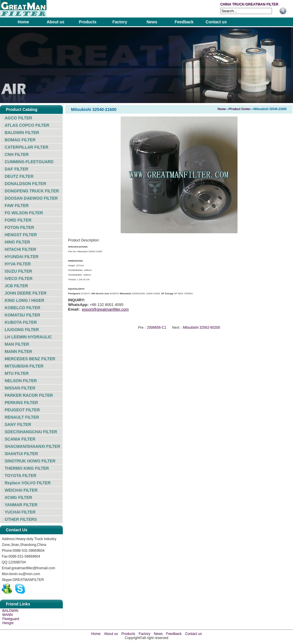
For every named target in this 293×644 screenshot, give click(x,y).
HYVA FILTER (18, 264)
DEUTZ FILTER (19, 176)
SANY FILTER (18, 424)
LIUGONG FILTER (22, 330)
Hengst (8, 623)
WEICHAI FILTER (21, 490)
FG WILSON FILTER (24, 213)
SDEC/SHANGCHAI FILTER (31, 432)
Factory (120, 22)
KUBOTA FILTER (21, 322)
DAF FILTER (17, 169)
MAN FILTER (17, 344)
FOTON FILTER (19, 227)
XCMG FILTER (18, 497)
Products (88, 22)
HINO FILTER (17, 242)
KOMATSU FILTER (22, 315)
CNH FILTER (17, 154)
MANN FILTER (18, 351)
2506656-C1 (157, 328)
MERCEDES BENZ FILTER (30, 359)
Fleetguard (11, 619)
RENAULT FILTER (22, 417)
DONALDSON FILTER (25, 184)
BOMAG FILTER (20, 140)
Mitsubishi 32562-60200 (201, 328)
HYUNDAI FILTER (22, 257)
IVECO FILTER (19, 279)
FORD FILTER (18, 220)
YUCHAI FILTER (20, 512)
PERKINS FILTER (21, 403)
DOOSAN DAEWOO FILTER (31, 198)
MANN (7, 615)
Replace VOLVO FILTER (28, 483)
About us (56, 22)
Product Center (240, 109)
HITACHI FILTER (20, 249)
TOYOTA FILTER (20, 476)
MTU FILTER (17, 373)
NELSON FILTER (21, 381)
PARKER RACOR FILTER (29, 395)
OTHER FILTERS (21, 519)
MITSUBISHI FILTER (24, 366)
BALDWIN (10, 611)
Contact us (216, 22)
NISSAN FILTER (20, 388)
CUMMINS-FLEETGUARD (29, 162)
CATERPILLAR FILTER (27, 147)
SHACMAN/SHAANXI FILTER (32, 446)
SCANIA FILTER (20, 439)
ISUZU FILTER (18, 271)
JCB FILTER (16, 286)
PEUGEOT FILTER (22, 410)
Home (24, 22)
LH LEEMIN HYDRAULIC (28, 337)
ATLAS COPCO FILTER (27, 125)
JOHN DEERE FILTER (26, 293)
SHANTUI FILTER (21, 454)
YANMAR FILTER (21, 505)
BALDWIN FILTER (22, 133)
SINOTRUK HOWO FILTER (30, 461)
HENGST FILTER (21, 235)
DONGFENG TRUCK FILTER (32, 191)
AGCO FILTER (18, 118)
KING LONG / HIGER (24, 300)
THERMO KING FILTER (27, 468)
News (152, 22)
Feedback (184, 22)
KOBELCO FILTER (22, 308)
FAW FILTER (17, 206)
